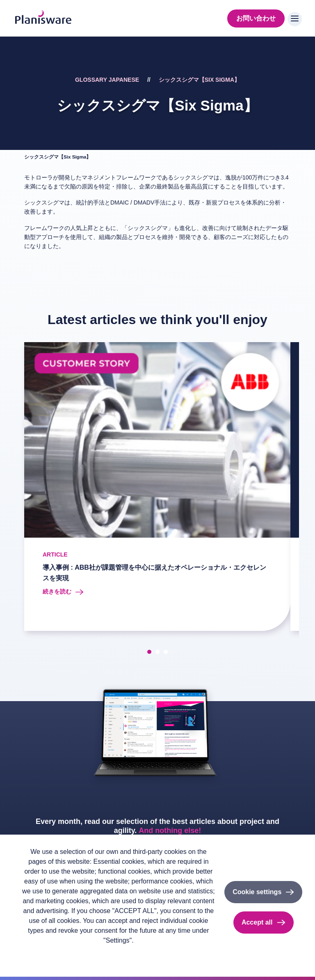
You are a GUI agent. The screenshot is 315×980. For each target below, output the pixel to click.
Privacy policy (38, 954)
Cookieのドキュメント (117, 954)
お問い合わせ (256, 18)
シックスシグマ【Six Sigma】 (199, 80)
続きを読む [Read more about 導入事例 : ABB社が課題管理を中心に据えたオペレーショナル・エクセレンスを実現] (57, 591)
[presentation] (14, 488)
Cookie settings (257, 892)
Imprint (72, 954)
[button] (149, 652)
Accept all (257, 922)
